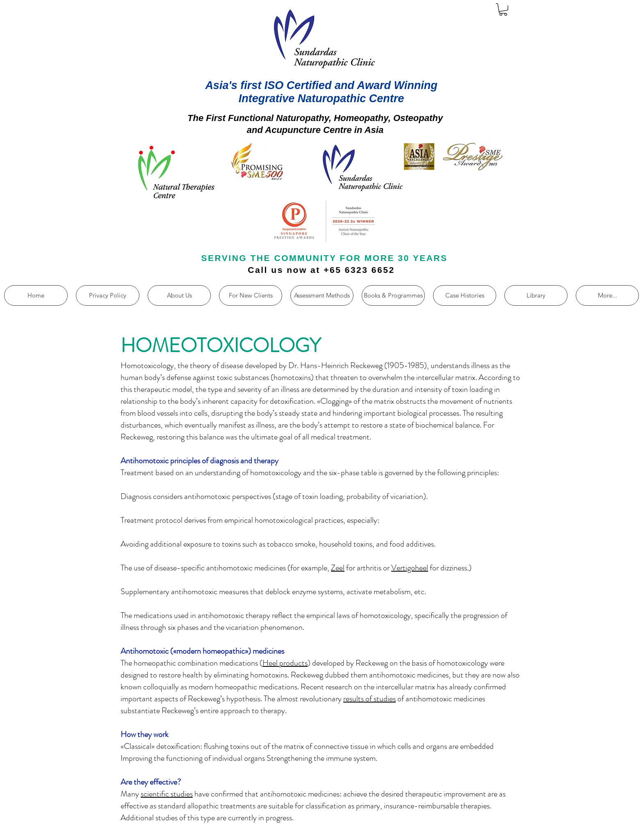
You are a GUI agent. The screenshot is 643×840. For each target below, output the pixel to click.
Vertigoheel (410, 568)
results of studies (369, 699)
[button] (503, 9)
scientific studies (167, 794)
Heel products (285, 663)
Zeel (338, 568)
